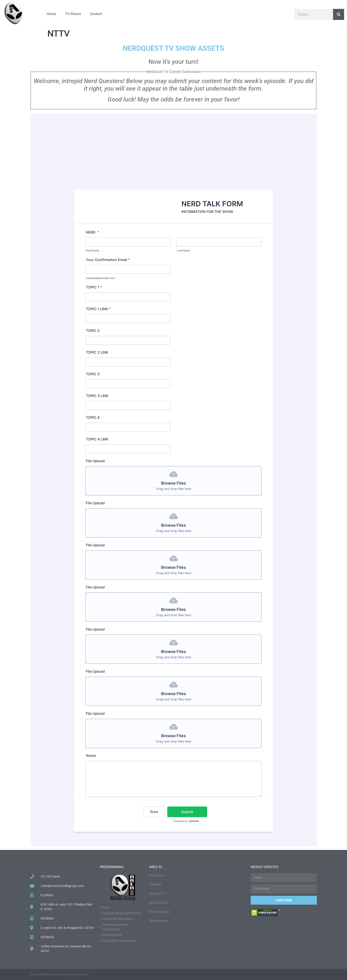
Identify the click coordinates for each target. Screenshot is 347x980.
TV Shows (73, 14)
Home (51, 14)
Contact (96, 14)
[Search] (339, 14)
